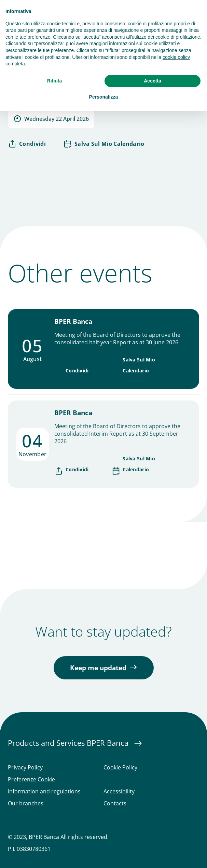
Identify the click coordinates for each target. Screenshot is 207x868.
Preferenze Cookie (31, 780)
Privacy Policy (25, 768)
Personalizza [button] (104, 97)
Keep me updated (98, 668)
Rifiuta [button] (55, 81)
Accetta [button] (153, 81)
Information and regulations (44, 792)
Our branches (26, 803)
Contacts (115, 803)
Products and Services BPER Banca (69, 743)
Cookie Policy (120, 768)
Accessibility (119, 792)
